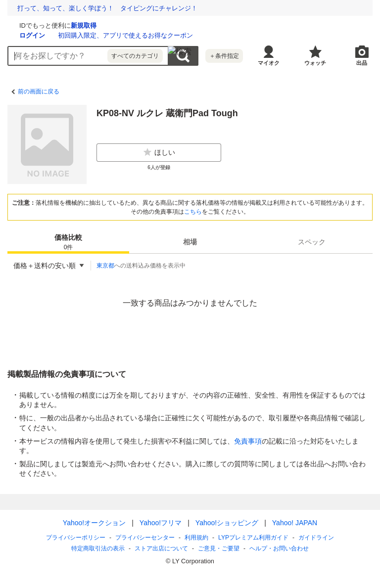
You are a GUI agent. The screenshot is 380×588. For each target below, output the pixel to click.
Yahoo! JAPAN (295, 523)
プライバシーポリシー (76, 538)
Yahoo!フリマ (161, 523)
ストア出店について (161, 548)
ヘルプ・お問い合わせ (279, 548)
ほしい (159, 152)
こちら (193, 212)
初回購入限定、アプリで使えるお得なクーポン (243, 35)
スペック (312, 242)
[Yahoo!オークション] (70, 24)
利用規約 (196, 538)
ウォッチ (315, 63)
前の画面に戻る (39, 91)
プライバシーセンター (145, 538)
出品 (362, 63)
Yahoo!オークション (94, 523)
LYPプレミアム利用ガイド (253, 538)
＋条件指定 (224, 56)
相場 (190, 242)
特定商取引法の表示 (98, 548)
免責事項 (248, 441)
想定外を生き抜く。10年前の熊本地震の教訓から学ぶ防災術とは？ (114, 8)
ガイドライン (316, 538)
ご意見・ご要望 (219, 548)
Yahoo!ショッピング (227, 523)
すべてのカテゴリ (135, 56)
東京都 (105, 266)
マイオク (269, 63)
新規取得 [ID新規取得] (201, 25)
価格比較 (68, 243)
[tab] (68, 242)
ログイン (150, 35)
